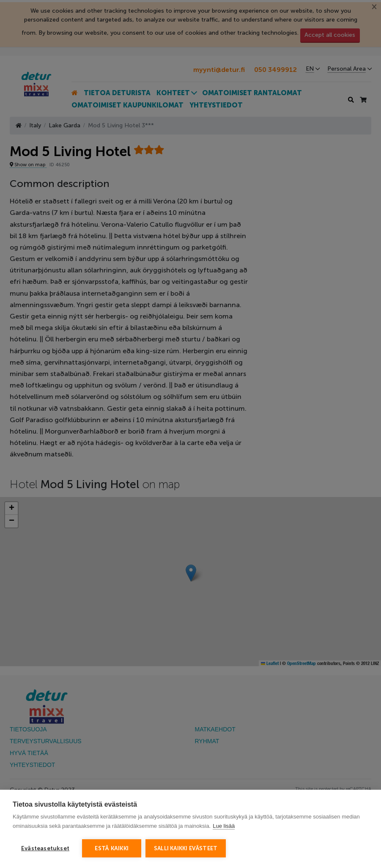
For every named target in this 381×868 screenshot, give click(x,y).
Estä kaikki (112, 848)
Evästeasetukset (45, 848)
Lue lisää (224, 826)
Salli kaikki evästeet (186, 848)
